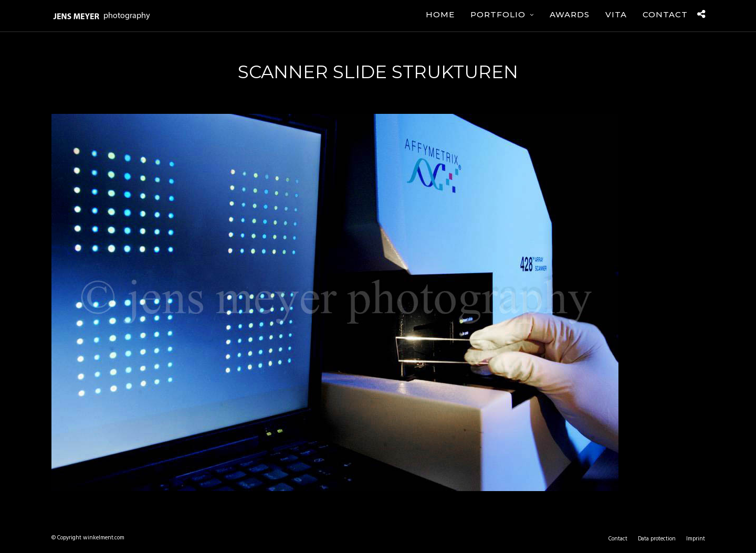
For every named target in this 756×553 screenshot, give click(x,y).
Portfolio (498, 14)
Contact (665, 14)
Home (440, 14)
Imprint (696, 539)
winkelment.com (104, 538)
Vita (616, 14)
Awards (570, 14)
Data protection (657, 539)
